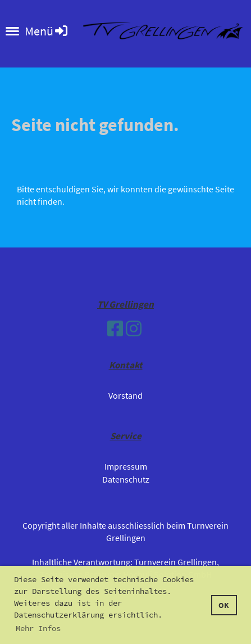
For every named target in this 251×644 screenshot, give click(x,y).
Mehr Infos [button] (38, 628)
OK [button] (224, 605)
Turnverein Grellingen (175, 562)
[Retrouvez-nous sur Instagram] (134, 329)
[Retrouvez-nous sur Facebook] (115, 329)
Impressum (126, 466)
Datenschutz (126, 479)
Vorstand (126, 395)
